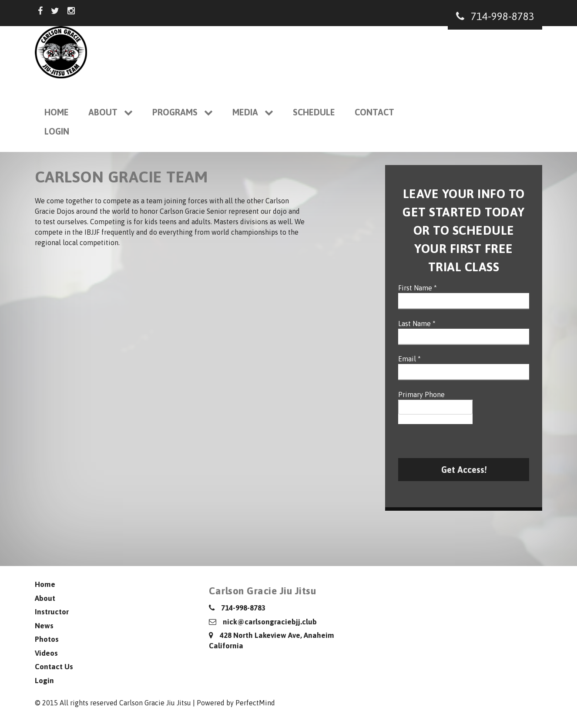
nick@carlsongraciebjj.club (263, 622)
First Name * (418, 288)
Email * (409, 359)
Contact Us (54, 667)
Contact (374, 112)
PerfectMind (255, 703)
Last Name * (417, 324)
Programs (183, 112)
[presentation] (464, 441)
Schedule (314, 112)
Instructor (52, 612)
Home (57, 112)
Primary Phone (421, 394)
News (44, 626)
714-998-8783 (495, 16)
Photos (47, 639)
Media (253, 112)
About (111, 112)
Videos (46, 653)
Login (57, 131)
